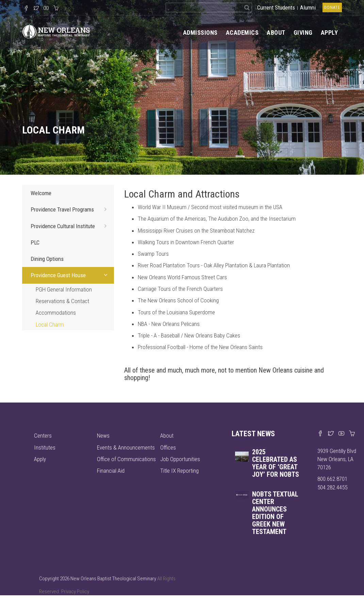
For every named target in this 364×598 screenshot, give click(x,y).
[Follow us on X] (36, 9)
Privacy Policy (75, 592)
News (103, 436)
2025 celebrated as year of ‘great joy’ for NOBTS (276, 463)
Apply (329, 33)
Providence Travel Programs (71, 209)
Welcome (41, 193)
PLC (35, 242)
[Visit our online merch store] (56, 9)
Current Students (276, 7)
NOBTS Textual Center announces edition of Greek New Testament (275, 513)
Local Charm (50, 325)
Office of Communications (126, 459)
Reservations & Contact (62, 301)
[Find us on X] (331, 434)
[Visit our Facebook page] (320, 434)
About (276, 33)
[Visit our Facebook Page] (26, 9)
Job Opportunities (180, 459)
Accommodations (56, 313)
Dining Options (47, 259)
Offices (168, 447)
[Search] (247, 7)
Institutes (45, 447)
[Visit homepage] (56, 31)
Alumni (308, 7)
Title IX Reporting (179, 471)
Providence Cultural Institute (71, 226)
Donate (332, 7)
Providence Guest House (71, 275)
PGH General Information (64, 289)
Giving (303, 33)
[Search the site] (204, 7)
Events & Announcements (126, 447)
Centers (43, 436)
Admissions (200, 33)
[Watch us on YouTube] (46, 9)
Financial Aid (111, 471)
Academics (242, 33)
